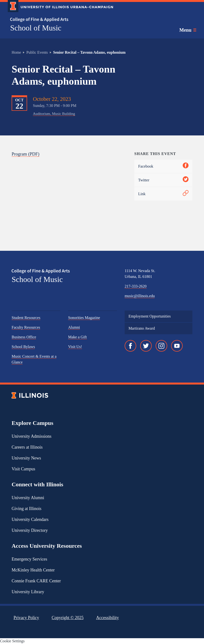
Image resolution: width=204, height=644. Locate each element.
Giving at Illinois (26, 509)
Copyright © (68, 618)
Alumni (74, 327)
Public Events (37, 52)
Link (163, 194)
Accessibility (107, 618)
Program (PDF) (26, 154)
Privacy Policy (26, 618)
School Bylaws (23, 347)
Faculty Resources (26, 327)
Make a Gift (77, 337)
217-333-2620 (136, 286)
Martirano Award (142, 328)
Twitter (163, 180)
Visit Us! (75, 347)
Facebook (163, 166)
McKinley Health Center (33, 570)
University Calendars (30, 519)
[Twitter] (146, 346)
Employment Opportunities (150, 316)
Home (16, 52)
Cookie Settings (12, 641)
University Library (28, 592)
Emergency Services (29, 559)
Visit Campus (23, 469)
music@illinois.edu (140, 296)
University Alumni (28, 498)
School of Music (36, 28)
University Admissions (32, 436)
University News (26, 458)
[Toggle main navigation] (188, 30)
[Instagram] (161, 346)
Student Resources (26, 318)
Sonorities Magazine (84, 318)
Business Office (24, 337)
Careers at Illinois (27, 447)
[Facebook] (130, 346)
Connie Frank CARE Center (36, 581)
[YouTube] (177, 346)
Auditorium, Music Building (54, 114)
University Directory (30, 530)
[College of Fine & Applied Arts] (59, 20)
